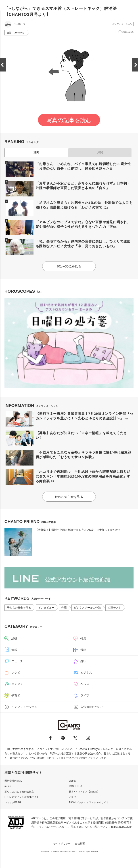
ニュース (17, 661)
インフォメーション (122, 24)
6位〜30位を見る (69, 266)
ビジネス (86, 673)
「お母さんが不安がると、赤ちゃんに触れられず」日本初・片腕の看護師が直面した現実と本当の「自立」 (83, 186)
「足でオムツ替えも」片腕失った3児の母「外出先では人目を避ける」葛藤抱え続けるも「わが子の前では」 (84, 205)
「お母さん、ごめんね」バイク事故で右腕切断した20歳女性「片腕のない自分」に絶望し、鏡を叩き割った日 (84, 166)
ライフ (85, 695)
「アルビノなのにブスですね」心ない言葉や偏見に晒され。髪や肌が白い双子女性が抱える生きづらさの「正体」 (83, 224)
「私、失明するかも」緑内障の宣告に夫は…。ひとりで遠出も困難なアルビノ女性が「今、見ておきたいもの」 (83, 244)
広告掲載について (92, 707)
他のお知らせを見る (69, 497)
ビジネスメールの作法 (87, 608)
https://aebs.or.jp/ (121, 827)
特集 (83, 638)
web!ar (73, 781)
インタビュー (46, 608)
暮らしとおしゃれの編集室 (19, 792)
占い (83, 661)
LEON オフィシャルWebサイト (22, 797)
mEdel (8, 786)
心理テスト (115, 608)
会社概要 (80, 843)
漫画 (83, 650)
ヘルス (85, 684)
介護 (64, 608)
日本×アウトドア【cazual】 (84, 792)
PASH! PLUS (76, 786)
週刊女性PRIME (13, 781)
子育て (16, 695)
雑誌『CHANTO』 (16, 33)
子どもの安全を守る (19, 608)
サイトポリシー (62, 843)
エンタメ (17, 684)
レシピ (16, 673)
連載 (14, 650)
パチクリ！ (75, 797)
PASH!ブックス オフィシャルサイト (89, 802)
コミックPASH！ (14, 802)
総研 (14, 638)
